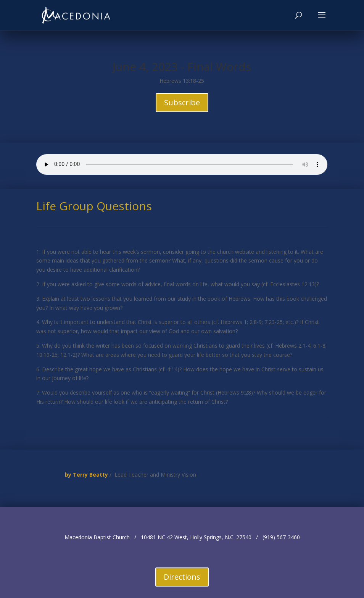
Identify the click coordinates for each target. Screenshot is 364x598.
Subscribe (182, 102)
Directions (182, 577)
